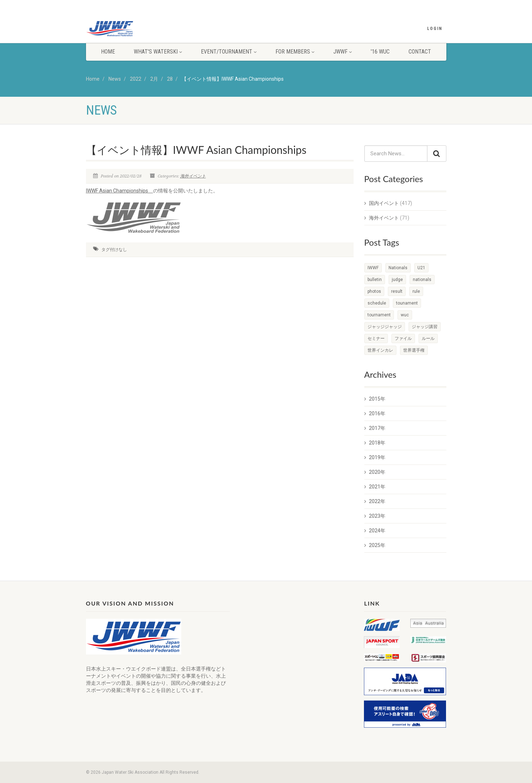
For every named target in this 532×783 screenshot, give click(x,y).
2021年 (375, 487)
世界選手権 (414, 350)
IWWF (373, 268)
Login (435, 29)
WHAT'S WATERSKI (158, 52)
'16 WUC (380, 52)
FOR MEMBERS (295, 52)
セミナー (376, 338)
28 (170, 79)
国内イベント (382, 203)
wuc (405, 315)
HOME (108, 52)
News (115, 79)
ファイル (403, 338)
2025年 (375, 545)
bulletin (375, 280)
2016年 (375, 413)
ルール (428, 338)
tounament (407, 303)
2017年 (375, 428)
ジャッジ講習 (425, 327)
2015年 (375, 399)
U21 (421, 268)
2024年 (375, 531)
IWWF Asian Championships (120, 191)
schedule (377, 303)
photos (374, 291)
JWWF (343, 52)
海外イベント (193, 176)
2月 (154, 79)
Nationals (398, 268)
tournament (379, 315)
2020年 (375, 472)
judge (397, 280)
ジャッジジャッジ (385, 327)
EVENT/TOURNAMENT (229, 52)
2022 (136, 79)
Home (93, 79)
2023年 (375, 516)
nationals (422, 280)
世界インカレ (380, 350)
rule (416, 291)
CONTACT (420, 52)
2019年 (375, 457)
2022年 (375, 501)
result (397, 291)
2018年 (375, 443)
